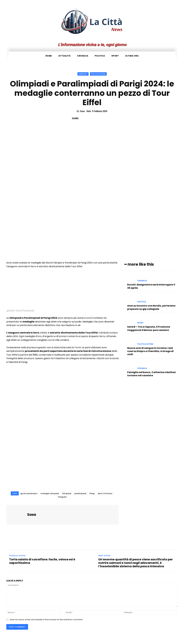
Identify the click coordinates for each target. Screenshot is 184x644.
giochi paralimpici (29, 493)
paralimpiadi (80, 493)
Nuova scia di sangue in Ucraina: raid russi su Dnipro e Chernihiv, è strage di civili (150, 351)
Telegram (62, 497)
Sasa (82, 111)
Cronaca (142, 281)
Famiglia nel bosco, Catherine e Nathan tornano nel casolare (152, 374)
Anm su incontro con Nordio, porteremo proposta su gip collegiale (151, 307)
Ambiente (83, 74)
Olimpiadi (67, 493)
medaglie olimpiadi (50, 493)
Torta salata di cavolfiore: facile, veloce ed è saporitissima (42, 561)
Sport (140, 323)
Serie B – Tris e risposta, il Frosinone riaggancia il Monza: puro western (149, 328)
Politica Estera (98, 74)
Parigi (92, 493)
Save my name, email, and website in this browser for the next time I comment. (46, 620)
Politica (142, 302)
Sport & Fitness (105, 493)
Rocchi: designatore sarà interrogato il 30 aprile (151, 286)
